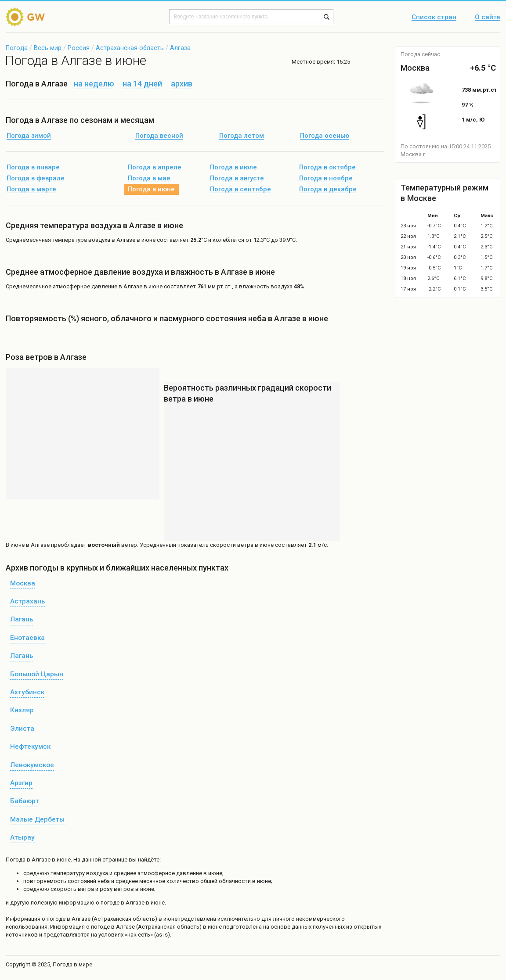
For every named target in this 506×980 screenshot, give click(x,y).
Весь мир (48, 48)
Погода (17, 48)
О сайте (488, 18)
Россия (79, 48)
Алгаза (180, 48)
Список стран (434, 18)
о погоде (54, 919)
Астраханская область (130, 48)
